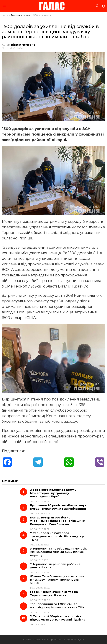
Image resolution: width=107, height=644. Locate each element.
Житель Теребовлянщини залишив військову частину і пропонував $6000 (57, 580)
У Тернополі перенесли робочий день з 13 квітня (55, 566)
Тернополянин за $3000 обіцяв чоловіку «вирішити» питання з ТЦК (57, 606)
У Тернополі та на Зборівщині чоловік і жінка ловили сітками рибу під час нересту (58, 552)
